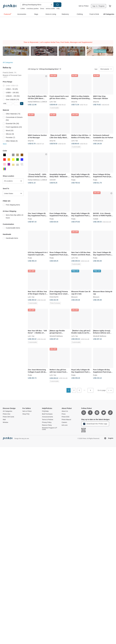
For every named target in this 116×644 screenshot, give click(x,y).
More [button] (5, 144)
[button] (22, 104)
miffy (58, 9)
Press (64, 414)
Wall (4, 420)
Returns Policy (47, 425)
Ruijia (73, 180)
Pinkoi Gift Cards (8, 417)
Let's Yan (53, 102)
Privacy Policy (47, 422)
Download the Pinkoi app (95, 424)
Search (57, 5)
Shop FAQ (26, 414)
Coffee (23, 9)
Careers (64, 422)
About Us (65, 411)
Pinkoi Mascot (66, 420)
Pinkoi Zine (6, 414)
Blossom (74, 297)
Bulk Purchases (47, 414)
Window (5, 422)
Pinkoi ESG (65, 417)
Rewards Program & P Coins (49, 429)
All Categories (8, 62)
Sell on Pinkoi (84, 6)
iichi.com (65, 425)
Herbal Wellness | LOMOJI (37, 102)
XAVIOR (53, 180)
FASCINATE (54, 297)
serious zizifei (50, 9)
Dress (42, 9)
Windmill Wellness (56, 336)
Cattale (96, 219)
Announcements (47, 417)
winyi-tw (74, 102)
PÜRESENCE (98, 141)
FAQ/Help (45, 411)
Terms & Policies (48, 420)
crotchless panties (32, 9)
